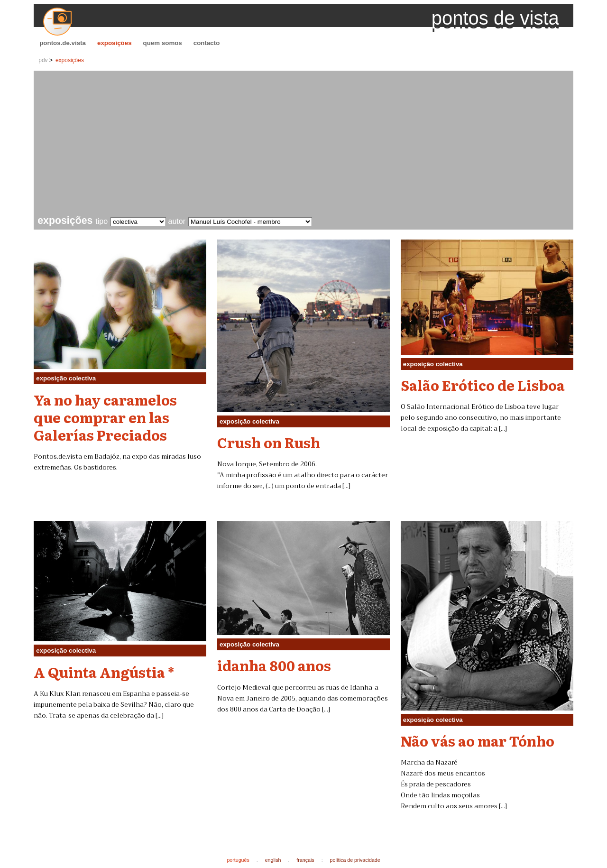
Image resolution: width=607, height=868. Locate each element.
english (273, 860)
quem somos (163, 43)
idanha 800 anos (274, 665)
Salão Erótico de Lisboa (483, 385)
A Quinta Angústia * (104, 672)
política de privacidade (355, 860)
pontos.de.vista (63, 43)
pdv (43, 60)
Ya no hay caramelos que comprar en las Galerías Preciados (105, 417)
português (238, 860)
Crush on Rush (269, 442)
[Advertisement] (305, 144)
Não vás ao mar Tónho (478, 740)
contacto (207, 43)
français (305, 860)
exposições (115, 43)
